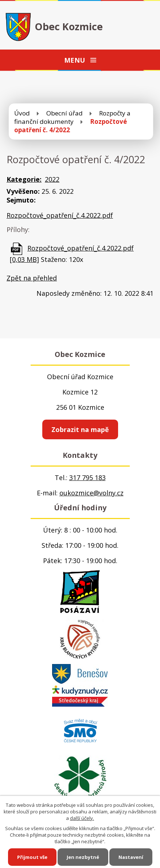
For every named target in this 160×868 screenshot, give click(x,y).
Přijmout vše (32, 857)
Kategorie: (24, 179)
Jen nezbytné (83, 857)
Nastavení (131, 857)
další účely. (82, 818)
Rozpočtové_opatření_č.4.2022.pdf (60, 215)
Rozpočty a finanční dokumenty (72, 117)
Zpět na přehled (32, 278)
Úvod (22, 113)
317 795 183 (87, 478)
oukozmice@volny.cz (91, 493)
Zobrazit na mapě (80, 429)
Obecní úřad (65, 113)
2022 (52, 179)
